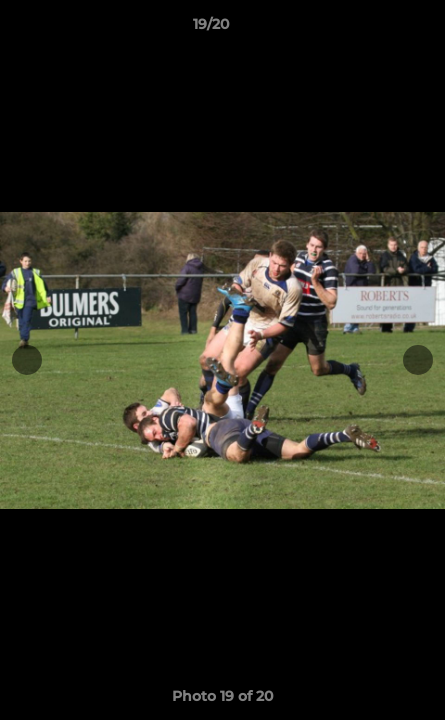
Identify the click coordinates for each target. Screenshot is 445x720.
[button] (373, 29)
